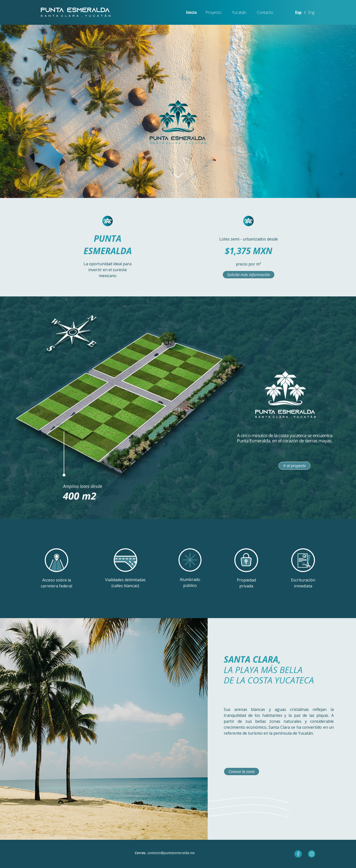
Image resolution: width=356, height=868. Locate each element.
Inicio (191, 12)
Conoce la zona (242, 772)
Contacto (265, 12)
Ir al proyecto (295, 466)
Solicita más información (249, 275)
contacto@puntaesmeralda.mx (171, 853)
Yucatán (239, 12)
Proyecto (213, 12)
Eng (311, 12)
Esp (298, 12)
